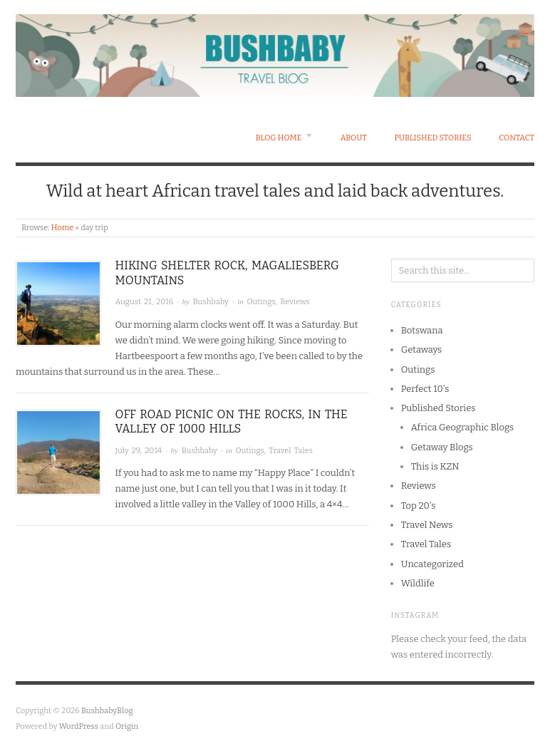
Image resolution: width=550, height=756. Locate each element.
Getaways (422, 349)
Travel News (427, 525)
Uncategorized (432, 564)
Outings (261, 302)
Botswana (422, 330)
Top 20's (419, 506)
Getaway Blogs (442, 447)
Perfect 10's (425, 389)
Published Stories (432, 138)
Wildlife (418, 583)
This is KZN (435, 466)
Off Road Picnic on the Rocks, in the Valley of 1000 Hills (232, 422)
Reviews (295, 302)
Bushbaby (211, 302)
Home (62, 228)
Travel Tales (291, 451)
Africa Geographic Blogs (463, 427)
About (354, 138)
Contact (517, 138)
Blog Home (279, 138)
